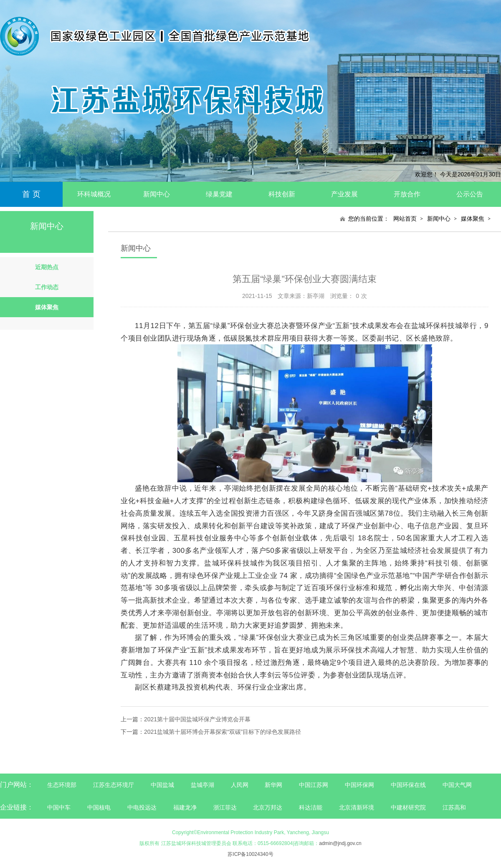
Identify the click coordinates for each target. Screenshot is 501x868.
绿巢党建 (219, 194)
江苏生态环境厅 (114, 785)
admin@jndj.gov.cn (340, 843)
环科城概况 (94, 194)
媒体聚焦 (473, 219)
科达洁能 (311, 807)
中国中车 (59, 807)
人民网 (240, 785)
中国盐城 (162, 785)
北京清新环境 (357, 807)
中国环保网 (360, 785)
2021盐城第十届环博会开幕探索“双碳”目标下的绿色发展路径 (223, 732)
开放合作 (407, 194)
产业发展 (344, 194)
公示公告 (470, 194)
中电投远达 (142, 807)
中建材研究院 (408, 807)
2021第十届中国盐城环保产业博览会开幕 (197, 719)
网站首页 (405, 219)
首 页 (31, 194)
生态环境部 (62, 785)
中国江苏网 (314, 785)
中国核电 (99, 807)
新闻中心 (157, 194)
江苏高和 (454, 807)
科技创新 (282, 194)
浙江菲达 (225, 807)
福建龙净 (185, 807)
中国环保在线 (408, 785)
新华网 (273, 785)
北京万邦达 (268, 807)
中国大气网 (457, 785)
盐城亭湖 (202, 785)
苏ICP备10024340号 (250, 854)
